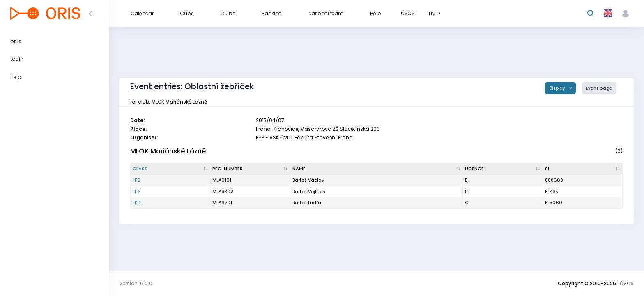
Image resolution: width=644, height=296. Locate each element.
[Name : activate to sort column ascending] (377, 169)
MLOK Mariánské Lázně (168, 151)
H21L (138, 203)
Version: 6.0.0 (136, 283)
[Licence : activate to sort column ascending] (503, 169)
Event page (599, 88)
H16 (137, 192)
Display (558, 88)
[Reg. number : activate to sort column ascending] (250, 169)
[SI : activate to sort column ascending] (583, 169)
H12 (137, 180)
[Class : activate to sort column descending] (170, 169)
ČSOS (627, 283)
